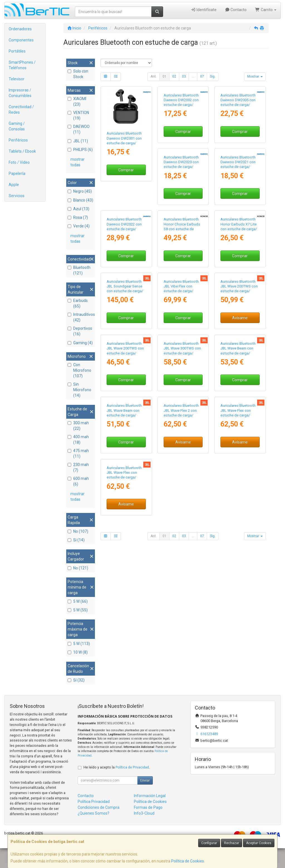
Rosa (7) (78, 217)
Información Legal (150, 815)
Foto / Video (19, 162)
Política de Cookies (188, 861)
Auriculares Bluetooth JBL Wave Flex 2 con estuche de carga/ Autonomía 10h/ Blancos (124, 645)
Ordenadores (20, 29)
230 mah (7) (78, 467)
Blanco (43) (80, 200)
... (193, 76)
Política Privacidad (94, 821)
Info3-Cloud (144, 833)
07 (202, 76)
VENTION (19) (78, 115)
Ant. (154, 76)
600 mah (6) (78, 481)
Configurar (209, 843)
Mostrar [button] (255, 76)
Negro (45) (80, 191)
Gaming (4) (80, 343)
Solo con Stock (78, 74)
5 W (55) (78, 610)
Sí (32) (76, 680)
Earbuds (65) (78, 303)
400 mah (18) (78, 440)
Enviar (145, 800)
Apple (14, 185)
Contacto (236, 10)
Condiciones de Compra (99, 827)
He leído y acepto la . (117, 787)
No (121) (78, 568)
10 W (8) (78, 652)
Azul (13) (78, 209)
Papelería (17, 173)
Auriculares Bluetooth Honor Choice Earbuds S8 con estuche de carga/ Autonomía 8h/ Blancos (125, 344)
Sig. (213, 76)
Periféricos (18, 140)
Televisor (17, 79)
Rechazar (232, 843)
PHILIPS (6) (80, 150)
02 (174, 76)
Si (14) (76, 540)
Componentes (21, 40)
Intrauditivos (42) (81, 317)
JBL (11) (78, 141)
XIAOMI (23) (77, 101)
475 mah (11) (78, 453)
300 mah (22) (78, 426)
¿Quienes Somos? (94, 833)
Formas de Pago (148, 827)
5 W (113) (79, 644)
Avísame (183, 471)
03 (184, 76)
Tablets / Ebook (22, 151)
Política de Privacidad (132, 787)
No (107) (78, 531)
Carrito (266, 10)
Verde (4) (79, 226)
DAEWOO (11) (79, 129)
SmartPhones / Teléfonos (22, 65)
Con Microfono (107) (79, 370)
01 (164, 76)
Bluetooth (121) (79, 270)
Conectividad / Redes (21, 110)
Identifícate (204, 10)
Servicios (17, 196)
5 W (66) (78, 601)
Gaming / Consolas (17, 126)
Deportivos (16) (80, 331)
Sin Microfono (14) (79, 390)
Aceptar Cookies (259, 843)
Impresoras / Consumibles (20, 93)
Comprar (126, 170)
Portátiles (17, 51)
